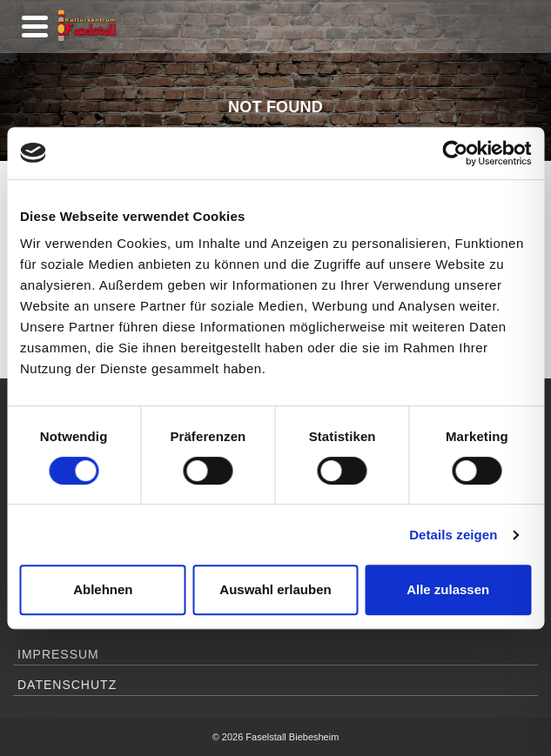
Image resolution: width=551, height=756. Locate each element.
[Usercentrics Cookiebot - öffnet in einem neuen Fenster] (455, 153)
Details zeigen (453, 535)
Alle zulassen (448, 589)
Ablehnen (103, 589)
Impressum (58, 654)
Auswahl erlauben (275, 589)
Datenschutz (67, 685)
